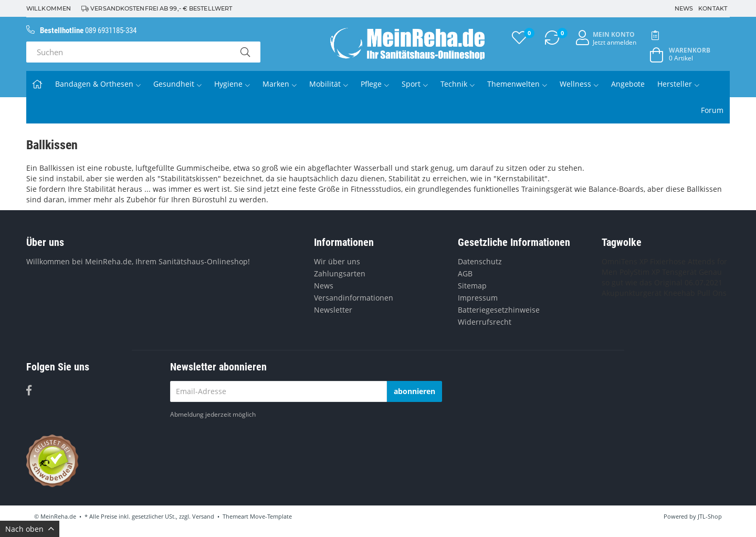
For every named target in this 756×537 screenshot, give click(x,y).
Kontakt (713, 8)
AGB (465, 273)
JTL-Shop (710, 516)
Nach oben (30, 529)
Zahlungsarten (340, 273)
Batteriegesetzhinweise (499, 310)
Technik (458, 84)
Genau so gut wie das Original (662, 277)
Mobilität (329, 84)
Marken (280, 84)
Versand (203, 516)
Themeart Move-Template (257, 516)
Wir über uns (337, 261)
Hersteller (678, 84)
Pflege (375, 84)
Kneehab (679, 293)
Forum (712, 110)
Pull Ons (712, 293)
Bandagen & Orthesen (98, 84)
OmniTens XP (625, 261)
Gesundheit (177, 84)
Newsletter (333, 310)
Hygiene (232, 84)
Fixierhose (668, 261)
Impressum (478, 298)
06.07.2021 (703, 282)
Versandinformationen (354, 298)
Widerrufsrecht (485, 322)
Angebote (628, 84)
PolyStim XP (640, 272)
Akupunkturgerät (632, 293)
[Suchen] (128, 52)
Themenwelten (517, 84)
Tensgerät (679, 272)
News (684, 8)
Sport (415, 84)
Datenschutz (480, 261)
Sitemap (472, 286)
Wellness (579, 84)
